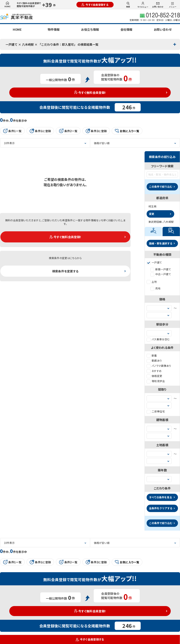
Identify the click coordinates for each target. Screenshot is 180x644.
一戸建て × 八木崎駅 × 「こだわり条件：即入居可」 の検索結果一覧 (52, 44)
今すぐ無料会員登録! (90, 93)
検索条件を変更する (65, 271)
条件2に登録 (96, 131)
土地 (152, 282)
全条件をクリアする (161, 508)
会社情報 (126, 29)
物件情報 (54, 29)
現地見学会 (156, 381)
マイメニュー (143, 5)
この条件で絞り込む (161, 187)
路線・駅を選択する (161, 243)
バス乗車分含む (158, 339)
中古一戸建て (161, 274)
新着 (152, 355)
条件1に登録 (40, 131)
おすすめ (154, 371)
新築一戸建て (161, 269)
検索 (128, 5)
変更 (152, 214)
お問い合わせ (158, 5)
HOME (7, 5)
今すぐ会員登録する (95, 5)
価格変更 (154, 376)
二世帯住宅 (156, 411)
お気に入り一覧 (127, 131)
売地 (156, 288)
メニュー (173, 5)
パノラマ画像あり (159, 366)
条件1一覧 (12, 131)
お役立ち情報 (90, 29)
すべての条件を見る (161, 497)
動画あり (154, 360)
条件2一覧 (68, 131)
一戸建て (154, 262)
